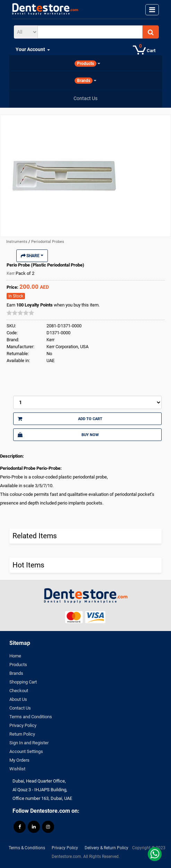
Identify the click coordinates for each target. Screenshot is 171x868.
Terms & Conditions (27, 848)
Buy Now (58, 435)
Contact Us (20, 708)
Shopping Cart (23, 682)
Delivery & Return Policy (106, 848)
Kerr (11, 273)
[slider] (20, 313)
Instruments (17, 242)
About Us (18, 699)
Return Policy (22, 734)
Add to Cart (60, 419)
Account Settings (26, 751)
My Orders (19, 760)
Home (15, 656)
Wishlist (17, 769)
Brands (16, 673)
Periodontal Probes (48, 242)
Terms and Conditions (31, 717)
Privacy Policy (23, 725)
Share (32, 256)
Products (18, 665)
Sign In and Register (29, 743)
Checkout (19, 691)
